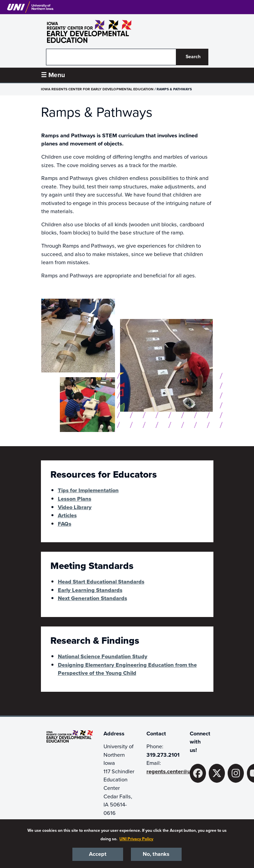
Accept (98, 854)
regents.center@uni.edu (176, 772)
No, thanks (156, 854)
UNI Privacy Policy (136, 839)
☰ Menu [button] (53, 75)
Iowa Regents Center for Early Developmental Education (97, 89)
